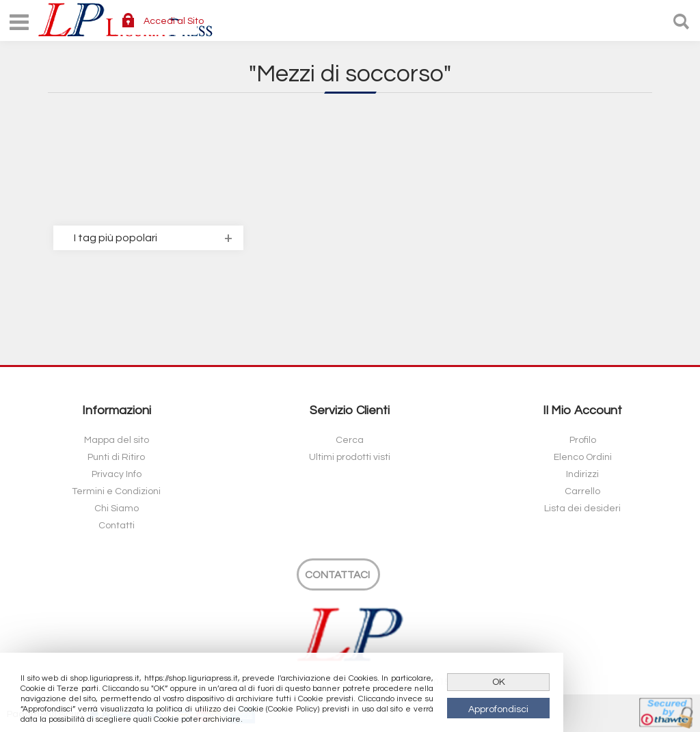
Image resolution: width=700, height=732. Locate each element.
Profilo (583, 440)
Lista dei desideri (582, 509)
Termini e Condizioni (116, 491)
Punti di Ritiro (116, 457)
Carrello (582, 491)
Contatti (117, 526)
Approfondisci (498, 709)
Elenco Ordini (583, 457)
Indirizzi (582, 474)
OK (499, 682)
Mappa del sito (117, 440)
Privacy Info (117, 474)
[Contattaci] (338, 574)
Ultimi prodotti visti (350, 457)
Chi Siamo (117, 509)
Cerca (350, 440)
